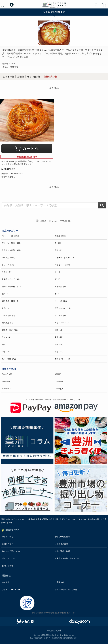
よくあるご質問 (61, 544)
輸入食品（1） (8, 323)
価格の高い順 (50, 77)
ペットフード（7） (63, 323)
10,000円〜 (7, 389)
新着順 (21, 77)
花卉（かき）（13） (63, 308)
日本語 (43, 221)
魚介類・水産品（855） (12, 250)
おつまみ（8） (61, 316)
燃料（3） (6, 294)
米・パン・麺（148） (11, 236)
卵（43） (58, 272)
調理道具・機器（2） (11, 301)
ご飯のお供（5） (9, 316)
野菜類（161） (61, 236)
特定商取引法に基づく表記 (66, 590)
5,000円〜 (6, 381)
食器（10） (7, 308)
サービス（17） (61, 301)
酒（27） (58, 279)
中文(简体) (65, 221)
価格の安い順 (34, 77)
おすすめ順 (8, 77)
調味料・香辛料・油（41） (13, 287)
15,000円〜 (59, 389)
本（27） (58, 294)
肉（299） (59, 243)
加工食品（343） (9, 258)
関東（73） (59, 330)
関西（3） (6, 345)
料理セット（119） (63, 265)
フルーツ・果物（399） (12, 243)
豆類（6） (59, 250)
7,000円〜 (59, 381)
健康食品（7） (61, 287)
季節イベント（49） (63, 359)
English (53, 221)
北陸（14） (59, 345)
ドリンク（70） (8, 265)
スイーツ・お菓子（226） (66, 258)
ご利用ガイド (8, 544)
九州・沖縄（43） (9, 359)
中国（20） (7, 352)
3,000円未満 (7, 374)
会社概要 (6, 582)
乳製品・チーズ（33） (11, 279)
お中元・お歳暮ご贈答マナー (67, 558)
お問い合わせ (8, 566)
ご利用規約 (59, 582)
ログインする (8, 537)
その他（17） (7, 272)
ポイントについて (9, 558)
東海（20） (59, 337)
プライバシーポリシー (11, 590)
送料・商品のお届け (63, 551)
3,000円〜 (59, 374)
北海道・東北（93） (10, 330)
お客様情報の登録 (62, 537)
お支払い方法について (11, 551)
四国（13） (59, 352)
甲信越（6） (7, 337)
